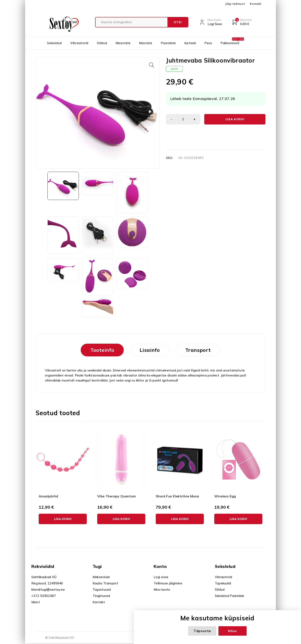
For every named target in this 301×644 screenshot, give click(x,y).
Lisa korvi (235, 119)
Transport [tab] (198, 350)
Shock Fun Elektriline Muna (177, 496)
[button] (152, 65)
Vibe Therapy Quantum (117, 496)
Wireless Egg (225, 496)
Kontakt (256, 4)
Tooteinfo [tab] (102, 350)
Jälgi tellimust (235, 4)
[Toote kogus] (183, 119)
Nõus (233, 631)
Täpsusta (202, 631)
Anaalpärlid (48, 496)
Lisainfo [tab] (150, 350)
